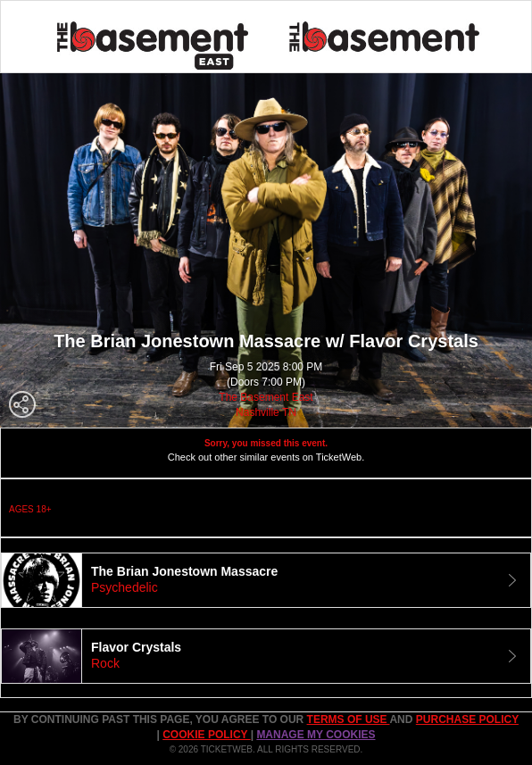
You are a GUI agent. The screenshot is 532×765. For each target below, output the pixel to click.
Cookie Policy (206, 735)
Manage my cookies (316, 735)
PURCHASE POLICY (467, 719)
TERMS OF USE (349, 719)
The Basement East (266, 397)
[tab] (266, 580)
